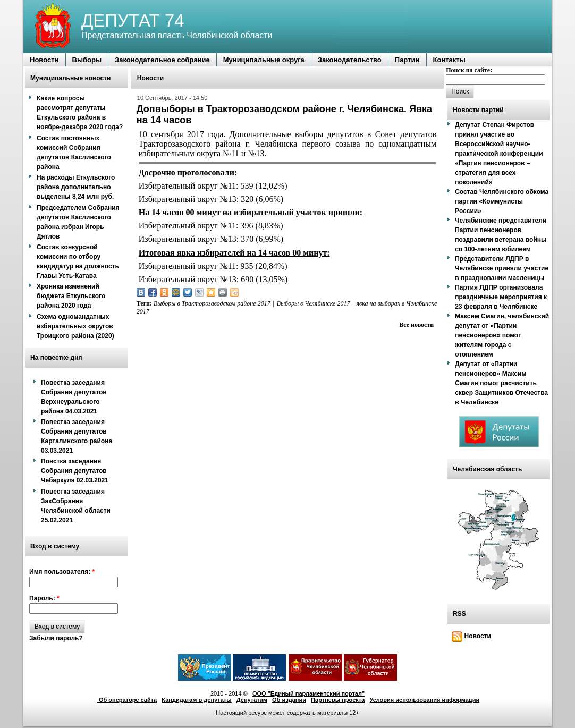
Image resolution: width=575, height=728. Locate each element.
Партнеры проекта (338, 700)
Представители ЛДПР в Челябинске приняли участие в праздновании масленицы (502, 268)
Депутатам (252, 700)
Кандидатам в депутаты (196, 700)
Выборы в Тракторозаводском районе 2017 (212, 303)
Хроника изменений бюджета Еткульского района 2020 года (71, 296)
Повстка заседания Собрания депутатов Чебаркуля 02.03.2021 (75, 471)
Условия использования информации (425, 700)
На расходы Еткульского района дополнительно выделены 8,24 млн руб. (76, 187)
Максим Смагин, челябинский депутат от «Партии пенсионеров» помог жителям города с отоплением (502, 335)
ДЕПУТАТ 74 (133, 20)
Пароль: (44, 598)
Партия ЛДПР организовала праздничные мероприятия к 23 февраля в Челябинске (501, 297)
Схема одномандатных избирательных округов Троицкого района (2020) (75, 326)
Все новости (416, 325)
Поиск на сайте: (469, 70)
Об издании (289, 700)
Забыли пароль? (56, 638)
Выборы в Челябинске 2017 (314, 303)
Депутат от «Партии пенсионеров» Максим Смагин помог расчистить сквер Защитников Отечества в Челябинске (501, 383)
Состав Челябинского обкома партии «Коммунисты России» (502, 201)
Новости (471, 636)
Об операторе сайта (127, 700)
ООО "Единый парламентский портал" (308, 693)
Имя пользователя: (62, 572)
